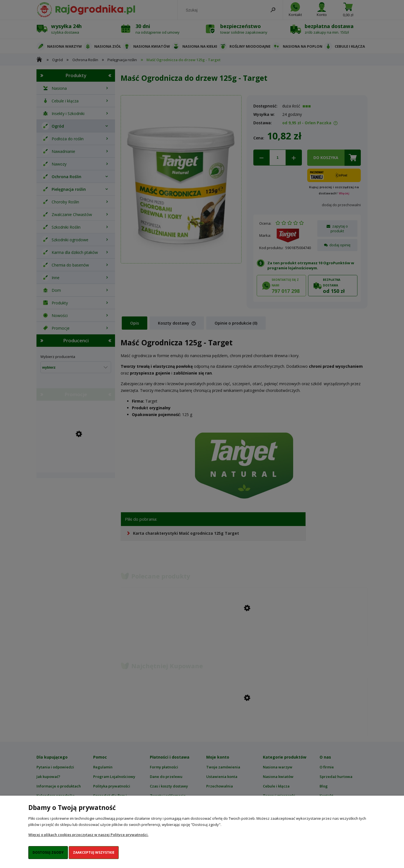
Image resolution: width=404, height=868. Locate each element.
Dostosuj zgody (48, 852)
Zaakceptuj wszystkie (94, 852)
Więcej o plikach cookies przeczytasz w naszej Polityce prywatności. (88, 835)
